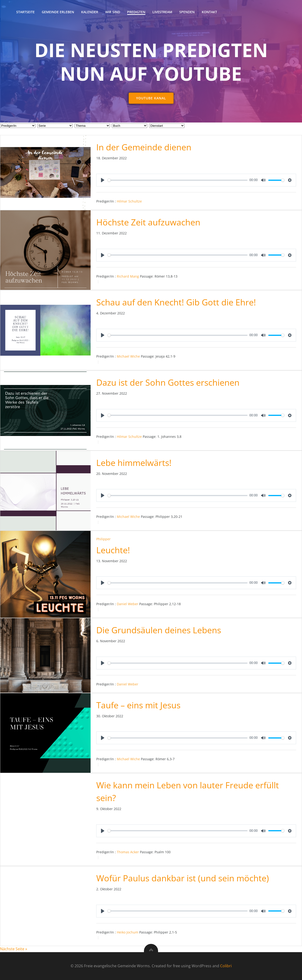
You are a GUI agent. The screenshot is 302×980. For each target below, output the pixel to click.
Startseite (25, 12)
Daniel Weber (128, 604)
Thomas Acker (128, 852)
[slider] (178, 180)
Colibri (226, 966)
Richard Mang (128, 276)
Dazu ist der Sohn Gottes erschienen (168, 383)
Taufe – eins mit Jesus (138, 705)
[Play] (103, 180)
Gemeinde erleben (58, 12)
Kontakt (209, 12)
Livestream (162, 12)
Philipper (103, 539)
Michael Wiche (128, 357)
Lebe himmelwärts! (134, 463)
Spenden (187, 12)
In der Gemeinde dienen (144, 147)
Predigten (136, 12)
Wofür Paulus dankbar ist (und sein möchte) (183, 878)
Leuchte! (113, 550)
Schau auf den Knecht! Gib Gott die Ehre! (176, 302)
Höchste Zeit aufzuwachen (148, 222)
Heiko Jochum (128, 932)
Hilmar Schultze (129, 201)
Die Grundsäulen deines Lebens (159, 630)
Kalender (90, 12)
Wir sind (113, 12)
